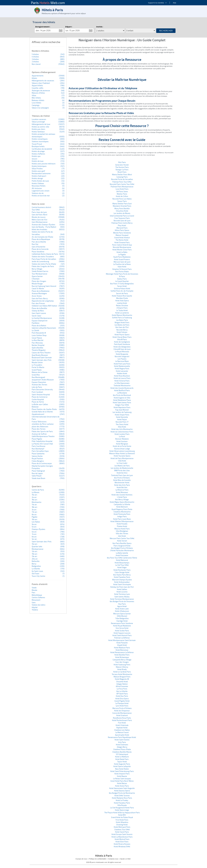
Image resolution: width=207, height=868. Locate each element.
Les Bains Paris (122, 320)
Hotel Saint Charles (122, 740)
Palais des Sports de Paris (42, 431)
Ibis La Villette (122, 691)
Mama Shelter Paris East (122, 204)
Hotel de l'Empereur (122, 711)
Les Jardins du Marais (122, 213)
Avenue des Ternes (39, 385)
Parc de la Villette (39, 242)
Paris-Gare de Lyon (39, 212)
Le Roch (122, 436)
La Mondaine (122, 393)
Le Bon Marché (38, 340)
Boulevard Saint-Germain (42, 357)
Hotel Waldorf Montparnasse (122, 521)
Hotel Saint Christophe (122, 584)
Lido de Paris (37, 387)
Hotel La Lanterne (122, 313)
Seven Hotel (122, 286)
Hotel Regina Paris (122, 369)
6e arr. (34, 537)
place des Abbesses (40, 427)
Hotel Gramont (122, 715)
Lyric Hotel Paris (122, 706)
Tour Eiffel (36, 210)
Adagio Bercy (122, 747)
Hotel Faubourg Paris (122, 665)
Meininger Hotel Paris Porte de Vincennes (122, 274)
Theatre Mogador (39, 350)
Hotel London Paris (122, 434)
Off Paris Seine (122, 191)
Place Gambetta (38, 454)
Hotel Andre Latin (122, 609)
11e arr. (34, 505)
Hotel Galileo (122, 589)
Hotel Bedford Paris (122, 390)
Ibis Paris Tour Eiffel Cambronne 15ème (122, 558)
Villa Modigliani (122, 531)
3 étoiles (35, 59)
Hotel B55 (122, 815)
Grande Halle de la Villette (42, 412)
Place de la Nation (39, 326)
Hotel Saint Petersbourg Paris (122, 771)
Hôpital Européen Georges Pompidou (42, 467)
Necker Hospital (38, 345)
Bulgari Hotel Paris (122, 322)
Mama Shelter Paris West (122, 175)
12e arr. (35, 551)
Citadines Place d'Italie (122, 749)
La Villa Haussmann (122, 383)
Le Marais (36, 492)
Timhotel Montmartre (122, 385)
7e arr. (34, 534)
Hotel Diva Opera (122, 699)
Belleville (36, 561)
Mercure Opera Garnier (122, 614)
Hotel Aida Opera (122, 301)
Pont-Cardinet (37, 392)
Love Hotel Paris (122, 189)
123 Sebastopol (122, 754)
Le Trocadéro (37, 365)
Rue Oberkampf (38, 449)
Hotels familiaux (38, 132)
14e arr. (35, 544)
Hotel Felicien (122, 332)
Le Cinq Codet (122, 463)
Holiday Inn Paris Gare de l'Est (122, 587)
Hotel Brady (122, 669)
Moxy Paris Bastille (122, 208)
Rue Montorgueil (38, 377)
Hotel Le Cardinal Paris (122, 672)
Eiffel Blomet (122, 616)
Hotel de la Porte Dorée (122, 446)
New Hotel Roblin (122, 769)
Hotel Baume (122, 776)
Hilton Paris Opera (122, 230)
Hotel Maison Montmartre (122, 315)
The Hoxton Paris (122, 167)
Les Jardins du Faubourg (122, 412)
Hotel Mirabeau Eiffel (122, 847)
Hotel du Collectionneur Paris (122, 432)
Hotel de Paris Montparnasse (122, 458)
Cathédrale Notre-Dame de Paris (45, 254)
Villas (34, 95)
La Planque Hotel (122, 703)
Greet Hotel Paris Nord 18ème (122, 781)
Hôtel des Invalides (39, 229)
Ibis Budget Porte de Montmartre (122, 793)
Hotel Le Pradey (122, 800)
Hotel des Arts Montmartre (122, 429)
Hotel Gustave (122, 441)
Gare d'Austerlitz (39, 247)
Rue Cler (35, 244)
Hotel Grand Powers (122, 259)
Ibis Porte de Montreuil (122, 395)
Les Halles (36, 522)
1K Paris (122, 276)
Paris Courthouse (39, 446)
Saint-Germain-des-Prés (42, 360)
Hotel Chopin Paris (122, 415)
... (61, 31)
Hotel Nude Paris (122, 759)
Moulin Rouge (37, 284)
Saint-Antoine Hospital (41, 395)
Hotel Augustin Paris (122, 764)
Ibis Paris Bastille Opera (122, 543)
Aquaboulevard (38, 414)
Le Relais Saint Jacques (122, 779)
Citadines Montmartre (122, 512)
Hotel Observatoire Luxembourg (122, 451)
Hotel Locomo (122, 592)
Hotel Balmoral (122, 560)
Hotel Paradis (122, 524)
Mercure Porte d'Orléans (122, 708)
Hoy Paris (122, 604)
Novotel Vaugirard (122, 356)
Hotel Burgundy (122, 354)
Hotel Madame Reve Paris (122, 798)
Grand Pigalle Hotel (122, 701)
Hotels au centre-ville (40, 127)
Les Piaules (122, 359)
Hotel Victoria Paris (122, 381)
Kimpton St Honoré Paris (122, 269)
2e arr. (34, 497)
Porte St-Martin (38, 367)
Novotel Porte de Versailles (122, 179)
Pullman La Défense (122, 638)
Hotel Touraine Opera (122, 456)
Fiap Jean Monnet (122, 410)
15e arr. (35, 495)
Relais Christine (122, 305)
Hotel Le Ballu (122, 252)
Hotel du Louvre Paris (122, 378)
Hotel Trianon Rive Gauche (122, 296)
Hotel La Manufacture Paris (122, 837)
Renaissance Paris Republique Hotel (122, 737)
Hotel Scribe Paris (122, 631)
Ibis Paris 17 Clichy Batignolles (122, 284)
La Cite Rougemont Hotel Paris (122, 808)
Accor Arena (37, 296)
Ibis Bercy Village (122, 499)
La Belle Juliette (122, 553)
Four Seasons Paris (122, 218)
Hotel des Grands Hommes (122, 495)
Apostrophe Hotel (122, 735)
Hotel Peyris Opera (122, 335)
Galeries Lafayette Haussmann (44, 328)
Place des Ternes (39, 429)
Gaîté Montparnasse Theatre (43, 436)
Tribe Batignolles (122, 618)
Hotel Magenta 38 (122, 679)
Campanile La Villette (122, 504)
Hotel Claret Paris (122, 832)
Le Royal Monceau (122, 352)
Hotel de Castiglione (122, 342)
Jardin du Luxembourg (40, 261)
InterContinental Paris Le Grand (122, 216)
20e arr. (35, 559)
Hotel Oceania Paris (122, 242)
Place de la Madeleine (41, 291)
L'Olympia (36, 279)
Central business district (41, 207)
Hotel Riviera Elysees (122, 844)
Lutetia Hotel (122, 303)
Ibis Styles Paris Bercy (122, 575)
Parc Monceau (37, 343)
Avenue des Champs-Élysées (43, 225)
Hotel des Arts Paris (122, 485)
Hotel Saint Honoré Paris (122, 635)
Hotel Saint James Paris (122, 402)
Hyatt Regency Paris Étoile (122, 509)
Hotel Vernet (122, 541)
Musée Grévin (37, 362)
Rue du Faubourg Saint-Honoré (44, 286)
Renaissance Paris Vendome (122, 623)
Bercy (34, 564)
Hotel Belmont (122, 507)
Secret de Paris (122, 293)
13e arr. (35, 556)
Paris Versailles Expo (40, 451)
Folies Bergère (38, 461)
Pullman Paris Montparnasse (122, 187)
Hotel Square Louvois (122, 633)
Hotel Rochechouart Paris (122, 720)
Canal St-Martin (38, 288)
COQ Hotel (122, 461)
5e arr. (34, 527)
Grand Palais (37, 370)
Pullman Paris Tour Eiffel (122, 182)
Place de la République (41, 239)
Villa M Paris (122, 339)
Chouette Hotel (122, 682)
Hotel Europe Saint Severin (122, 834)
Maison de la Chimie (40, 372)
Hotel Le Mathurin (122, 757)
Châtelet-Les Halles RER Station (44, 306)
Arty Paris (122, 742)
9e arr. (34, 524)
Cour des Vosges (122, 662)
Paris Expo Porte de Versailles (44, 259)
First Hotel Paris (122, 820)
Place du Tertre (38, 402)
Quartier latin (37, 546)
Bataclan (35, 407)
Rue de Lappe (37, 473)
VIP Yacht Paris (122, 694)
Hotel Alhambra (122, 822)
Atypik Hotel (122, 645)
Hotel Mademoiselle (122, 366)
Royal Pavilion (37, 458)
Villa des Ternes (122, 533)
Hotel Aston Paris (122, 786)
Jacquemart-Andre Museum (43, 380)
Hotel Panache (122, 643)
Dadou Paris (122, 279)
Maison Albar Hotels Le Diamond (122, 453)
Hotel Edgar (122, 567)
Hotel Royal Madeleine (122, 626)
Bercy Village (37, 269)
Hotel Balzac (122, 783)
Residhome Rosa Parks (122, 718)
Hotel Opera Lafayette (122, 766)
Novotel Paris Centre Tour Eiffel (122, 184)
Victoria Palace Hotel (122, 288)
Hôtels (34, 78)
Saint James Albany (122, 597)
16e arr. (35, 500)
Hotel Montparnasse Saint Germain (122, 640)
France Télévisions (39, 422)
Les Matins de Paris (122, 466)
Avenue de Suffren (39, 434)
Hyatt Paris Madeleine (122, 257)
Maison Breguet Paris (122, 677)
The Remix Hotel (122, 240)
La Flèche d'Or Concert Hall (42, 444)
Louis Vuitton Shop (39, 335)
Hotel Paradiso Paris (122, 803)
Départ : (69, 27)
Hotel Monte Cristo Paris (122, 250)
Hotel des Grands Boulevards (122, 388)
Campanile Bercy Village (122, 660)
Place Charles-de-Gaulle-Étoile (44, 409)
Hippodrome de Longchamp (43, 301)
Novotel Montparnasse (122, 247)
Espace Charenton (39, 382)
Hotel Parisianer (122, 555)
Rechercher (166, 31)
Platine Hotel (122, 526)
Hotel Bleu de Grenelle (122, 480)
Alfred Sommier (122, 686)
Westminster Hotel (122, 483)
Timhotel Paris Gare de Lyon (122, 475)
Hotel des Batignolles (122, 347)
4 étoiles (35, 57)
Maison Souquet (122, 235)
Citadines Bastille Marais (122, 752)
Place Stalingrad (38, 471)
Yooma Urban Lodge (122, 449)
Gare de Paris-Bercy (40, 298)
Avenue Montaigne (39, 293)
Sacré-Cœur (36, 316)
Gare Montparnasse (40, 222)
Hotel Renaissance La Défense (122, 652)
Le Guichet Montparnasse (42, 318)
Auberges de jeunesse (41, 91)
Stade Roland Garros (40, 271)
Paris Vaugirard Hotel (122, 546)
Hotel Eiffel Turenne (122, 796)
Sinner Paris (122, 201)
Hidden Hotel (122, 373)
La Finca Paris (122, 689)
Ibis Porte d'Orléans (122, 478)
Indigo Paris (122, 516)
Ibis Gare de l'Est (122, 327)
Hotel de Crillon (122, 196)
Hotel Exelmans (122, 745)
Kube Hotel (122, 267)
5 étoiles (35, 54)
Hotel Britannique (122, 657)
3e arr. (34, 510)
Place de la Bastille (39, 308)
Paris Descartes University (42, 389)
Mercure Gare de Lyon (122, 262)
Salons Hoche (37, 456)
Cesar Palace (37, 338)
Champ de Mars (38, 311)
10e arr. (35, 519)
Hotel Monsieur (122, 492)
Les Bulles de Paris (122, 325)
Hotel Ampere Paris (122, 774)
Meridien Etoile (122, 298)
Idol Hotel (122, 536)
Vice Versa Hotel (122, 628)
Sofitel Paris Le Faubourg (122, 318)
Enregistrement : (43, 27)
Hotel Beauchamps (122, 563)
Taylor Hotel (122, 762)
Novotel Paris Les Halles (122, 199)
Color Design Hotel (122, 572)
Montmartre (37, 502)
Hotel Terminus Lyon (122, 594)
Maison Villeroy (122, 667)
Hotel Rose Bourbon (122, 376)
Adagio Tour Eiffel (122, 405)
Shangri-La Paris (122, 170)
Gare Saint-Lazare (39, 313)
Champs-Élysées (38, 529)
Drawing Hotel (122, 825)
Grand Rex (36, 375)
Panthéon (36, 323)
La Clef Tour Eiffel (122, 565)
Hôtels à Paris (52, 10)
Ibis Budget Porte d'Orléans (122, 548)
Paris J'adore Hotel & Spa (122, 245)
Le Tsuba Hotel (122, 310)
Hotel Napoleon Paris (122, 407)
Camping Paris (122, 177)
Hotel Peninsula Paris (122, 514)
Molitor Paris (122, 194)
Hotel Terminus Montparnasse (122, 599)
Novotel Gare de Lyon (122, 221)
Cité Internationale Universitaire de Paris (46, 418)
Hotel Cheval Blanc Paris (122, 337)
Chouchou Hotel (122, 211)
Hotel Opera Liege (122, 810)
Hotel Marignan (122, 444)
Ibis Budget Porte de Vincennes (122, 601)
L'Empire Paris (122, 308)
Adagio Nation (122, 684)
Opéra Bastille (37, 348)
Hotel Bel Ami (122, 487)
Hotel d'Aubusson (122, 611)
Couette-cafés (38, 88)
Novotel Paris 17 (122, 422)
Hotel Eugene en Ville (122, 398)
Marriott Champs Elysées (122, 580)
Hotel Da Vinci (122, 473)
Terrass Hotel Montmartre (122, 674)
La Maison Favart (122, 732)
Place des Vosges (39, 281)
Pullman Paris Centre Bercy (122, 223)
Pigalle (35, 517)
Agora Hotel (122, 606)
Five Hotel (122, 723)
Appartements (38, 76)
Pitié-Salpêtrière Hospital (42, 441)
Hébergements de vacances (43, 81)
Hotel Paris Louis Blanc (122, 519)
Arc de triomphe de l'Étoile (42, 237)
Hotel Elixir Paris (122, 842)
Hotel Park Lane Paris (122, 364)
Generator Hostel (122, 165)
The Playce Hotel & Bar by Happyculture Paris (122, 813)
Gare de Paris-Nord (39, 215)
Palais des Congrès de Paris (43, 266)
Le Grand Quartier (122, 281)
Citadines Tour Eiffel (122, 830)
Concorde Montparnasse (122, 713)
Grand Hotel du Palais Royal (122, 817)
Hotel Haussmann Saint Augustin (122, 788)
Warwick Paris (122, 228)
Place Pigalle (37, 439)
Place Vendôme (38, 252)
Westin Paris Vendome (122, 233)
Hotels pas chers (38, 129)
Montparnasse (38, 549)
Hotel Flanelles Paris (122, 577)
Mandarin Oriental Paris (122, 206)
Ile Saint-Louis (37, 571)
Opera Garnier (37, 276)
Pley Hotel (122, 225)
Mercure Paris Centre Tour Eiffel (122, 538)
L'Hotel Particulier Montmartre (122, 550)
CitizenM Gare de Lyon (122, 349)
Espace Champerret (40, 321)
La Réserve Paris (122, 490)
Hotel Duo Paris (122, 696)
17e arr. (35, 512)
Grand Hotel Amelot (122, 238)
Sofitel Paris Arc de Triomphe (122, 291)
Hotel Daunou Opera (122, 791)
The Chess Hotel (122, 424)
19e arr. (35, 554)
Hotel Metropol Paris (122, 827)
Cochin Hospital (38, 399)
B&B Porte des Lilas (122, 470)
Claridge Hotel (122, 621)
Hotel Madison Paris (122, 648)
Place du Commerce (40, 397)
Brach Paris (122, 172)
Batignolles (36, 566)
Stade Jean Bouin (38, 478)
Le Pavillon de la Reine (122, 264)
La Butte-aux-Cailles (40, 404)
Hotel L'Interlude (122, 725)
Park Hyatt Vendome (122, 344)
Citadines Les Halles (122, 730)
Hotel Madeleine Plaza (122, 400)
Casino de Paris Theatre (41, 353)
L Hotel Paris (122, 497)
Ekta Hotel (122, 427)
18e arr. (35, 507)
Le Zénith (35, 330)
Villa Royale (122, 805)
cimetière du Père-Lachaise (43, 424)
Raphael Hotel (122, 728)
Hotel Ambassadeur (122, 582)
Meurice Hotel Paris (122, 529)
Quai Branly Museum (40, 355)
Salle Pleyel (37, 476)
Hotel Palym (122, 419)
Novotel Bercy (122, 330)
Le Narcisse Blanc (122, 361)
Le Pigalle (122, 255)
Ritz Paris (122, 162)
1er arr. (34, 539)
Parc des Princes (38, 303)
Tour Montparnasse (39, 274)
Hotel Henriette (122, 417)
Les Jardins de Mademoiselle (122, 468)
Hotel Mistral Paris (122, 839)
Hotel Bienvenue (122, 650)
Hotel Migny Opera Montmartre (122, 502)
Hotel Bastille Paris (122, 655)
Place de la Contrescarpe (42, 463)
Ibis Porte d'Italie (122, 272)
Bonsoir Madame (122, 439)
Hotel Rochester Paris (122, 570)
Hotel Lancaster (122, 371)
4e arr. (34, 532)
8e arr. (34, 514)
